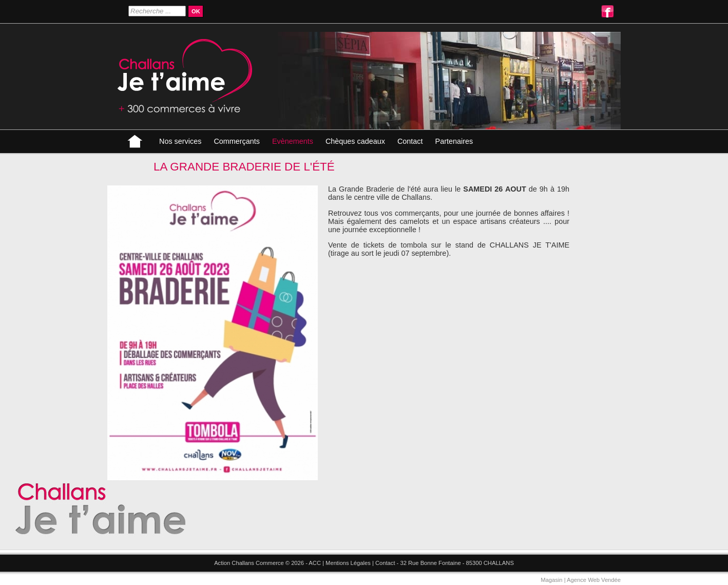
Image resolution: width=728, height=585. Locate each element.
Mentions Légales (348, 563)
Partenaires (454, 141)
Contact (410, 141)
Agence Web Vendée (594, 580)
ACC (315, 563)
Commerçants (237, 141)
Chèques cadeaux (355, 141)
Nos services (180, 141)
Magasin (551, 580)
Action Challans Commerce (249, 563)
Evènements (293, 141)
